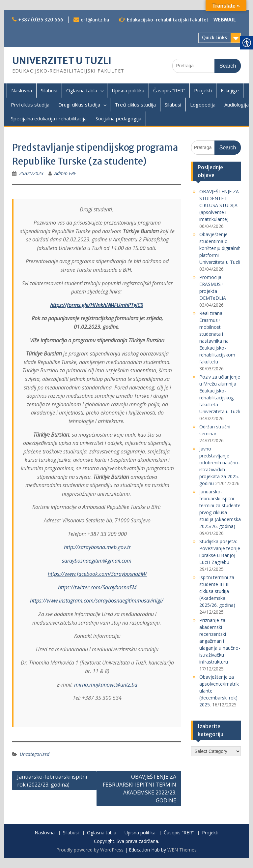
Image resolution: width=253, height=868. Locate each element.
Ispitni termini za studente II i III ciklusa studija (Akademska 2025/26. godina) (217, 591)
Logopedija (203, 105)
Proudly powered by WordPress (90, 850)
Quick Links (214, 38)
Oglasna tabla (82, 90)
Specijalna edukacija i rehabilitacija (49, 118)
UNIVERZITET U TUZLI (62, 61)
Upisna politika (128, 90)
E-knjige (230, 90)
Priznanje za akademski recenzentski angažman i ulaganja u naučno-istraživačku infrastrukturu (220, 641)
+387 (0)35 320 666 (41, 20)
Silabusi (49, 90)
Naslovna (22, 90)
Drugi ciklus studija (79, 105)
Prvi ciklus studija (30, 105)
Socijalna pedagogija (118, 118)
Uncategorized (35, 754)
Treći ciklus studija (135, 105)
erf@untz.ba (95, 20)
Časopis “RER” (169, 90)
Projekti (203, 90)
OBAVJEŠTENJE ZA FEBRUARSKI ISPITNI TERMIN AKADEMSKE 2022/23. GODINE (140, 789)
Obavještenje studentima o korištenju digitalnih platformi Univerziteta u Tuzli (220, 248)
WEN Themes (182, 850)
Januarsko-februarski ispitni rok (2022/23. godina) (52, 781)
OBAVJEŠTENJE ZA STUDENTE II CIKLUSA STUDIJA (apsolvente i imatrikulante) (219, 205)
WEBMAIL (225, 20)
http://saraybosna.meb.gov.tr (97, 547)
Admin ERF (65, 173)
